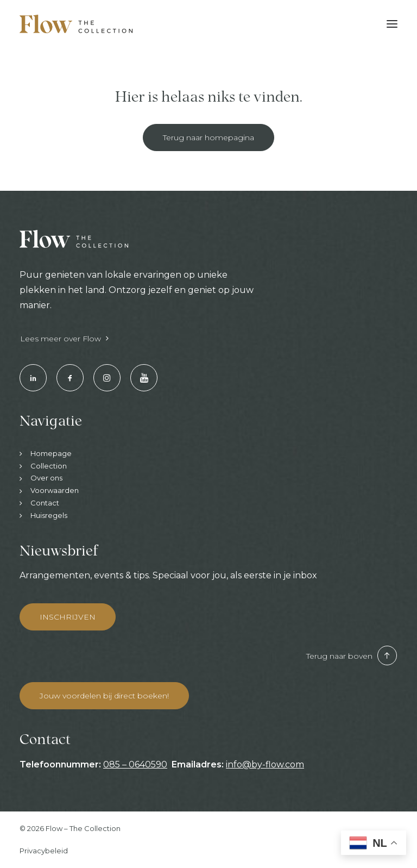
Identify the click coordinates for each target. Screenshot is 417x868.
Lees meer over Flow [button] (64, 339)
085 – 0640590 (135, 764)
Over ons (46, 478)
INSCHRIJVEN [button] (68, 617)
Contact (45, 503)
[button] (392, 24)
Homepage (51, 453)
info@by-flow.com (265, 764)
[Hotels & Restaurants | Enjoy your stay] (76, 24)
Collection (49, 466)
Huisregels (49, 515)
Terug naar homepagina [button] (208, 138)
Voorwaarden (55, 490)
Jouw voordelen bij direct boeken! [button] (104, 696)
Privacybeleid (44, 851)
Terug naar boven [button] (352, 656)
